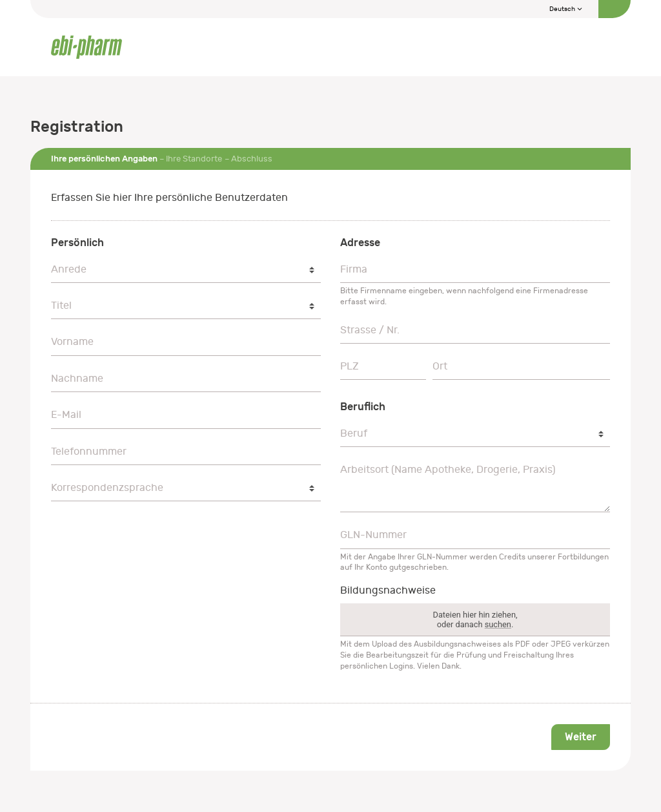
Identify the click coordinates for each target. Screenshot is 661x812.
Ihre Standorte (194, 159)
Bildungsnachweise (388, 590)
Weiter (581, 737)
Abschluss (252, 159)
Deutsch (566, 9)
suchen (498, 624)
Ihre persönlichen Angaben (104, 159)
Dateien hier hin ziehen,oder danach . (475, 619)
